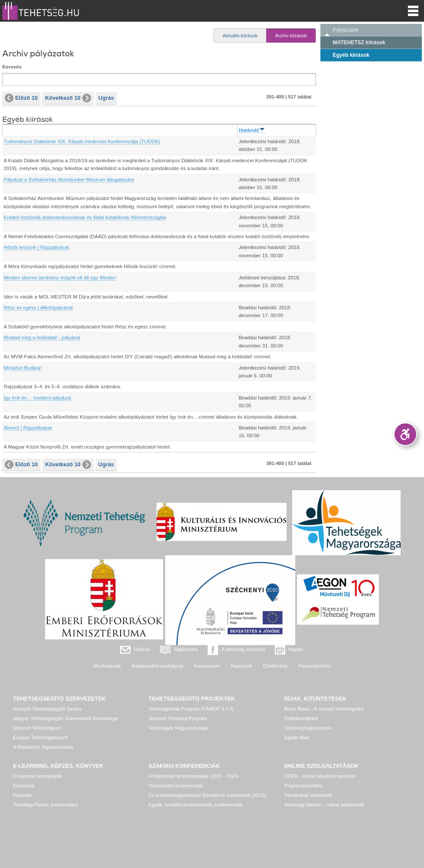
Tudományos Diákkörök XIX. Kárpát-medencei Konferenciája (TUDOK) (82, 141)
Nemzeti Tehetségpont (37, 728)
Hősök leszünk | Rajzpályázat (36, 247)
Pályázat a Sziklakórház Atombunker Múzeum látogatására (69, 180)
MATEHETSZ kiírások (359, 43)
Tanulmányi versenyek (308, 795)
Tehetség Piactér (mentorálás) (45, 805)
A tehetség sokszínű (243, 649)
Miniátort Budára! (23, 368)
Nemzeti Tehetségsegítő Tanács (47, 709)
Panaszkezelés (315, 666)
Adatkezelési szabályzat (157, 666)
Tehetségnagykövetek (307, 728)
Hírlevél (142, 649)
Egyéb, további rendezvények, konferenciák (196, 805)
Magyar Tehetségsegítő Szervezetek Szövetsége (65, 718)
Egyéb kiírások (351, 55)
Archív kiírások (291, 36)
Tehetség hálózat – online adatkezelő (324, 805)
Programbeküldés (303, 786)
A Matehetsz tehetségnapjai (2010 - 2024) (194, 776)
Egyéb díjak (297, 737)
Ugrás (106, 98)
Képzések (24, 786)
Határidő (252, 130)
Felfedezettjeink (301, 718)
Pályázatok (346, 30)
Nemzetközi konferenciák (176, 786)
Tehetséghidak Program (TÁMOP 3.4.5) (191, 709)
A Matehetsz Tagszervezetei (43, 747)
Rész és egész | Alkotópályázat (38, 308)
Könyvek (22, 795)
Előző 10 (21, 98)
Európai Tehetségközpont (40, 737)
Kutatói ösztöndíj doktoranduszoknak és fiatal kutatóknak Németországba (85, 217)
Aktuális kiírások (240, 36)
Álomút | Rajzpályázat (28, 428)
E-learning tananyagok (37, 776)
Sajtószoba (186, 649)
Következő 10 (68, 98)
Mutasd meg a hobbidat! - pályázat (42, 337)
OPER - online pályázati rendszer (320, 776)
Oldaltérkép (275, 666)
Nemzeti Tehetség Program (178, 718)
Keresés (12, 67)
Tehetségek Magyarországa (178, 728)
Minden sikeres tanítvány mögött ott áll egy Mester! (60, 278)
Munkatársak (107, 666)
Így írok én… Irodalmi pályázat (38, 398)
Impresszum (207, 666)
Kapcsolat (242, 666)
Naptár (296, 649)
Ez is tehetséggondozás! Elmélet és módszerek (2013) (207, 795)
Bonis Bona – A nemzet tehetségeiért (324, 709)
